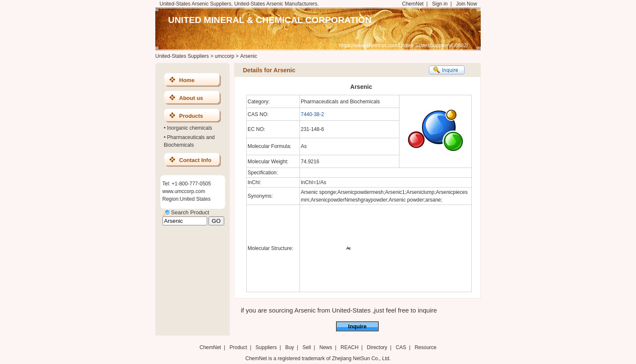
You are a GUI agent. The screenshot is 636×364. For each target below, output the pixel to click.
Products (191, 116)
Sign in (440, 4)
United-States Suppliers (182, 56)
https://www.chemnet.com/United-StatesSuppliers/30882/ (404, 45)
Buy (289, 347)
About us (191, 98)
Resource (426, 347)
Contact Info (195, 160)
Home (187, 80)
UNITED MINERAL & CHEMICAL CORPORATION (270, 20)
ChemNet (413, 4)
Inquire (357, 326)
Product (239, 347)
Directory (377, 347)
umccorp (225, 56)
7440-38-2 (312, 114)
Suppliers (266, 347)
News (326, 347)
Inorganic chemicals (190, 128)
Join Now (466, 4)
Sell (307, 347)
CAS (401, 347)
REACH (350, 347)
